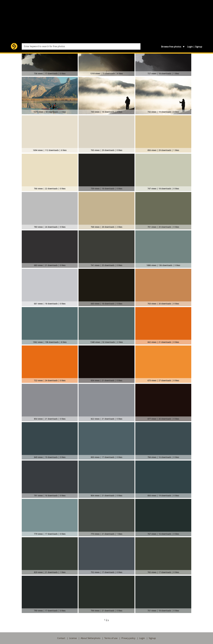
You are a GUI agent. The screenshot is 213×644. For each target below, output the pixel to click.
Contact (61, 638)
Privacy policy (128, 638)
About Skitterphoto (91, 638)
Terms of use (111, 638)
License (73, 638)
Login (190, 47)
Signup (199, 47)
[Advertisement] (106, 23)
